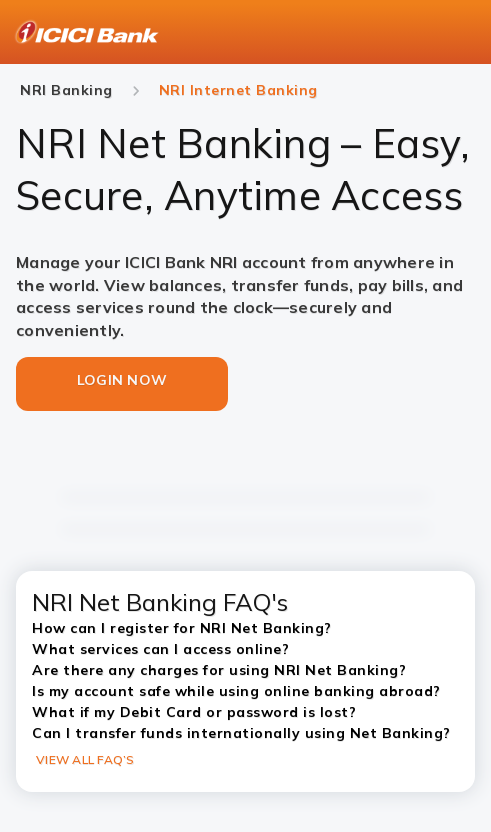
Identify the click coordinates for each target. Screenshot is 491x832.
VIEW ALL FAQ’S (85, 759)
